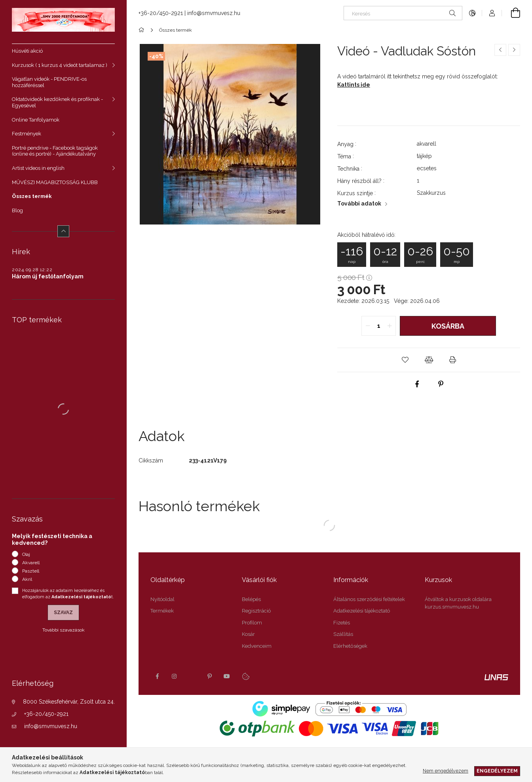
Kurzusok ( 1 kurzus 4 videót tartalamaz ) (60, 65)
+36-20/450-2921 (46, 714)
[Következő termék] (514, 50)
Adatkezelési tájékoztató (362, 611)
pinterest (209, 676)
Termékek (162, 611)
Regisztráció (256, 611)
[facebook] (417, 384)
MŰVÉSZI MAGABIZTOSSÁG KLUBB (55, 182)
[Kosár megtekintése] (511, 13)
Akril (27, 579)
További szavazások (64, 630)
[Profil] (492, 13)
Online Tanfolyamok (36, 120)
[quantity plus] (389, 326)
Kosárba (448, 326)
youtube (227, 676)
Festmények (27, 134)
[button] (405, 360)
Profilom (252, 623)
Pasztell (31, 571)
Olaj (26, 554)
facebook (157, 676)
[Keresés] (403, 13)
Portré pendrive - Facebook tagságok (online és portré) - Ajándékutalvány (55, 151)
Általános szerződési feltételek (369, 599)
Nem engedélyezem (446, 771)
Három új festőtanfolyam (48, 276)
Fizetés (342, 623)
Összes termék (32, 196)
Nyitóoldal (162, 599)
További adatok (359, 204)
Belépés (251, 599)
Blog (17, 210)
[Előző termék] (500, 50)
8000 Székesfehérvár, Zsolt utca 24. (69, 702)
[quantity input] (379, 326)
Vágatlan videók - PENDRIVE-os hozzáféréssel (49, 82)
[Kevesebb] (63, 231)
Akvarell (31, 563)
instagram (175, 676)
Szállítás (343, 634)
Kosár (248, 634)
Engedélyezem (497, 771)
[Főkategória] (143, 30)
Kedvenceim (257, 646)
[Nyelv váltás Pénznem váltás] (472, 13)
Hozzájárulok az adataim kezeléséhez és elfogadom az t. (68, 594)
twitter (192, 676)
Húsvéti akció (27, 51)
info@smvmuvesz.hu (51, 726)
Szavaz (63, 613)
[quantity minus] (368, 326)
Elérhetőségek (350, 646)
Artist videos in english (38, 168)
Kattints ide (354, 85)
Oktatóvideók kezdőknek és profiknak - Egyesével (57, 102)
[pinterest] (441, 384)
